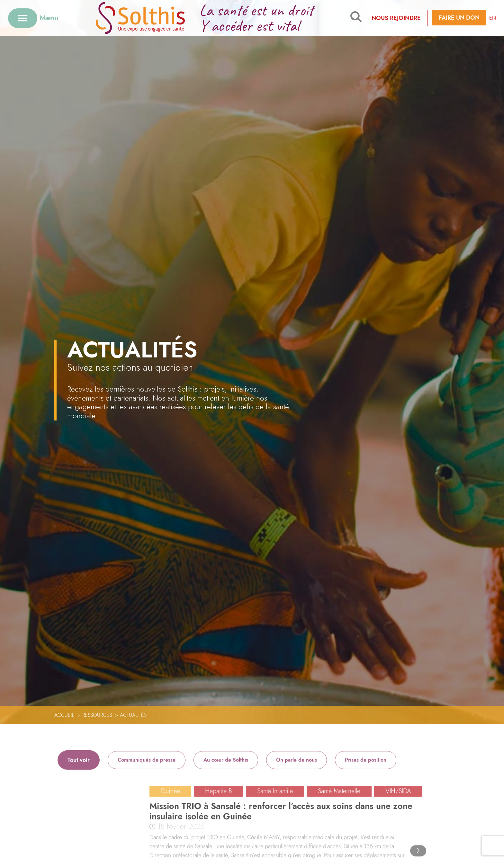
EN (493, 18)
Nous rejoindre (396, 18)
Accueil (64, 715)
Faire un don (459, 18)
